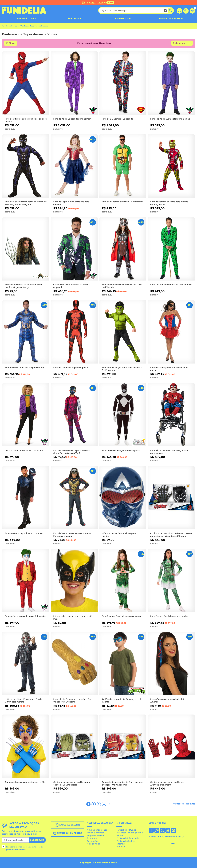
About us (121, 847)
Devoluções (93, 841)
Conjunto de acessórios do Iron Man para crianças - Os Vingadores (123, 783)
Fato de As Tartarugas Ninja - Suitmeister (122, 202)
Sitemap (121, 844)
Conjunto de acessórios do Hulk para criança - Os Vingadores (72, 783)
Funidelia (6, 26)
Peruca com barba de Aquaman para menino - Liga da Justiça (23, 286)
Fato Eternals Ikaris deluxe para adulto (24, 368)
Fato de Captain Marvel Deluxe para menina (71, 203)
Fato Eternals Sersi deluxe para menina (121, 616)
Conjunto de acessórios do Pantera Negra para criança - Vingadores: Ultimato (171, 535)
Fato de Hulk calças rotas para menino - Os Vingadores (122, 369)
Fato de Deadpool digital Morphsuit (71, 368)
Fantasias (15, 26)
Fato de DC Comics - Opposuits (117, 119)
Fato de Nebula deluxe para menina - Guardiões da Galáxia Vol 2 (72, 452)
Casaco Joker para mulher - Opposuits (24, 450)
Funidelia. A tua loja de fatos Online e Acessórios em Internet (24, 10)
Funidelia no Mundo (126, 830)
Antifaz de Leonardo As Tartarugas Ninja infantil (122, 701)
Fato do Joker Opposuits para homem (72, 119)
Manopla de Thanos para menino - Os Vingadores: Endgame (72, 701)
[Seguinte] (109, 804)
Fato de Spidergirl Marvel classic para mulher (169, 369)
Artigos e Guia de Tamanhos (95, 837)
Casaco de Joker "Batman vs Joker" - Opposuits (72, 286)
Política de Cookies (126, 841)
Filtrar (12, 43)
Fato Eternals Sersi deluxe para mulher (169, 616)
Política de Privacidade (128, 838)
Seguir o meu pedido (68, 833)
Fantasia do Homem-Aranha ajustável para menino (169, 452)
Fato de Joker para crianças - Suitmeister (25, 616)
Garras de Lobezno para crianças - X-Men (26, 782)
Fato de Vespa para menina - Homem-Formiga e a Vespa (72, 535)
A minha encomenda (97, 830)
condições (36, 847)
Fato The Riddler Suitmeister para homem (171, 285)
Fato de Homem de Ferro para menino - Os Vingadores (170, 203)
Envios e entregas (96, 833)
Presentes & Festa (170, 18)
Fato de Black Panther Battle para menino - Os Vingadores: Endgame (26, 203)
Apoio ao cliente (68, 825)
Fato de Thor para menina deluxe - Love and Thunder (122, 286)
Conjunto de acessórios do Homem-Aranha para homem (168, 783)
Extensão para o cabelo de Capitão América (168, 701)
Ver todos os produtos (184, 804)
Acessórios (121, 18)
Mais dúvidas (93, 844)
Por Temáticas (25, 18)
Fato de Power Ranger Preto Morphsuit (121, 450)
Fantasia (73, 18)
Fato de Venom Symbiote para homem (24, 533)
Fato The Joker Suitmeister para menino (170, 119)
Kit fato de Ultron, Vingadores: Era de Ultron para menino (23, 701)
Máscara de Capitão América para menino (119, 535)
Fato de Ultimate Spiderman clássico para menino (26, 120)
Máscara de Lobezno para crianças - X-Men (73, 618)
